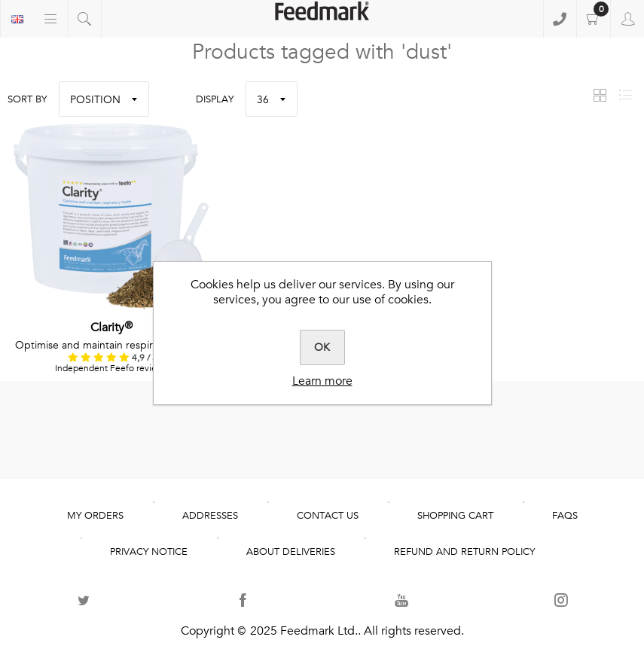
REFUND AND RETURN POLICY (464, 552)
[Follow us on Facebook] (242, 600)
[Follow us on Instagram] (561, 600)
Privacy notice (149, 552)
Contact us (328, 516)
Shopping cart (594, 19)
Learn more (322, 381)
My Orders (95, 516)
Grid (600, 95)
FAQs (565, 516)
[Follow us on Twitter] (83, 600)
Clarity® (112, 327)
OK (322, 347)
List (625, 95)
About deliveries (291, 552)
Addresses (210, 516)
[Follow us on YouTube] (402, 600)
